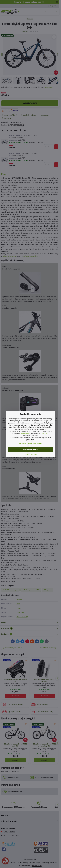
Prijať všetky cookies (30, 449)
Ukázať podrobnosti (31, 454)
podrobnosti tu (26, 433)
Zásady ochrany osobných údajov (30, 443)
